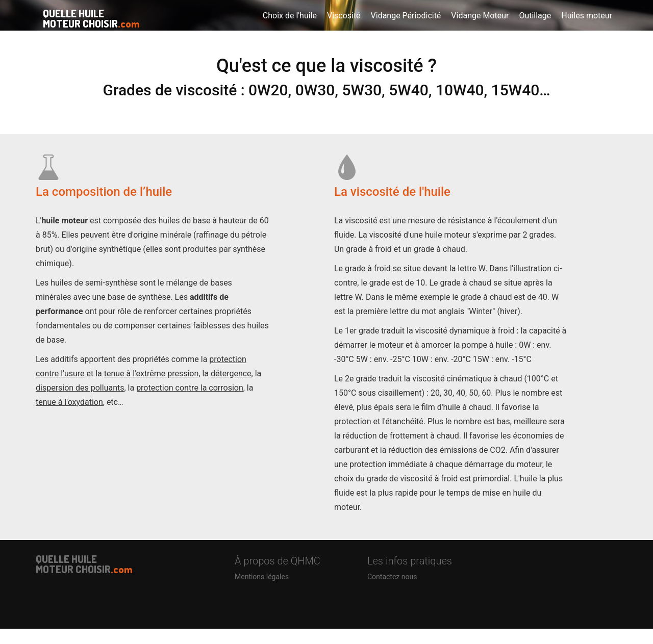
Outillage (535, 25)
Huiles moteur (587, 25)
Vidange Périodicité (406, 25)
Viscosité (344, 25)
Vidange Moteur (480, 25)
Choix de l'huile (290, 25)
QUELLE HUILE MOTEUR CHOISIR (84, 26)
